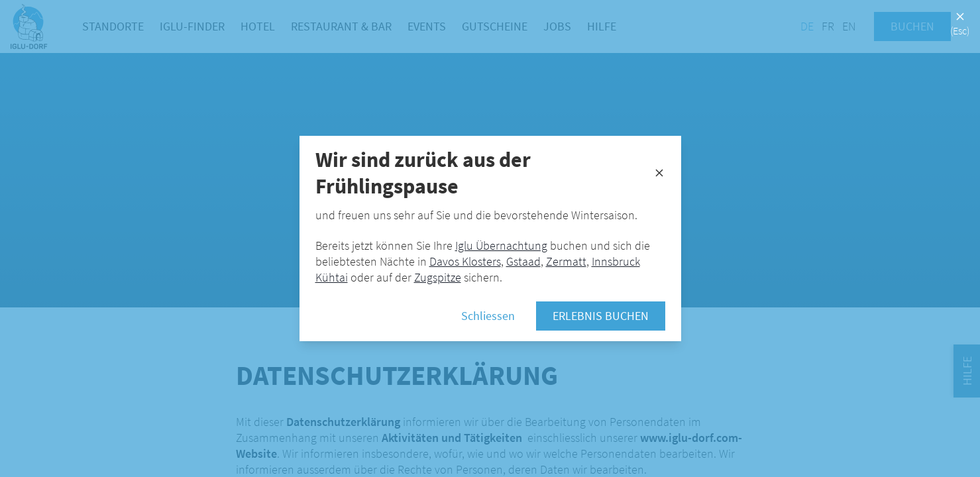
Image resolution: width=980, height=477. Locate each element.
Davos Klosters (465, 261)
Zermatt (566, 261)
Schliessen (488, 316)
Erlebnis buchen (601, 316)
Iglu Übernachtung (501, 245)
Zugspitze (438, 277)
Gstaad (523, 261)
